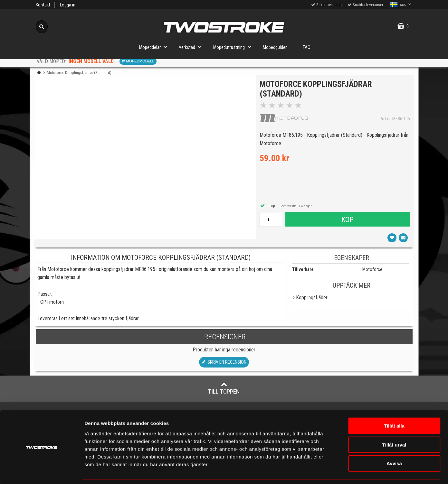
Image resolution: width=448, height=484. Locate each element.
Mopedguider (275, 47)
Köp (348, 220)
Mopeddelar (155, 47)
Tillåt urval (394, 424)
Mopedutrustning (234, 47)
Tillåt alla (394, 405)
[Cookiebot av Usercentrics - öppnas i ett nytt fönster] (42, 471)
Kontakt (43, 5)
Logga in (68, 5)
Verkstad (192, 47)
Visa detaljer (381, 471)
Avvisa (394, 443)
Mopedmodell (138, 61)
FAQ (307, 47)
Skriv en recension (224, 364)
